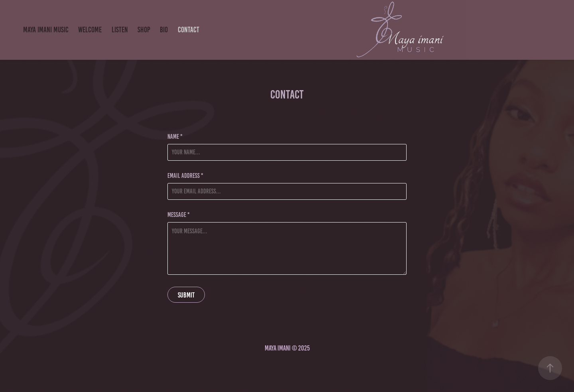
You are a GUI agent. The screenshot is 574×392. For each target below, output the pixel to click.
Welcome (90, 30)
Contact (189, 30)
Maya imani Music (46, 30)
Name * (175, 137)
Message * (179, 215)
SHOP (144, 30)
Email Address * (185, 176)
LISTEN (120, 30)
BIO (164, 30)
